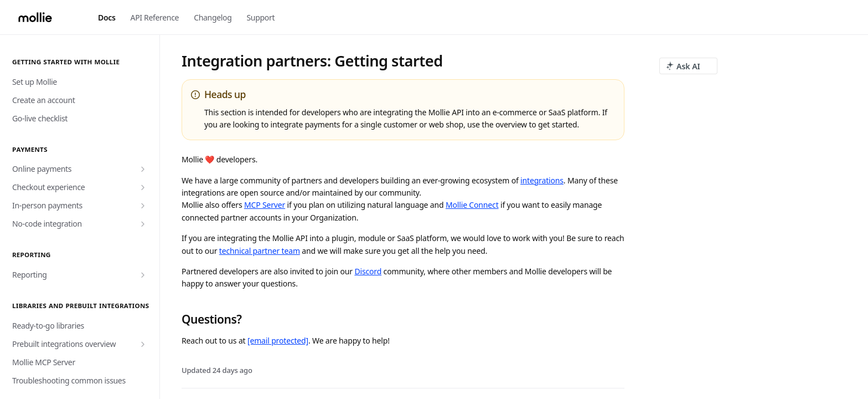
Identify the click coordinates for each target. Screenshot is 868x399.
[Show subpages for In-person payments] (143, 206)
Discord (368, 271)
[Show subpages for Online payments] (143, 169)
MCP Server (265, 205)
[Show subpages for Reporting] (143, 275)
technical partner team (260, 251)
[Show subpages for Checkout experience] (143, 187)
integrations (542, 180)
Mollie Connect (472, 205)
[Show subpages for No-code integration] (143, 224)
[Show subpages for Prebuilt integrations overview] (143, 344)
